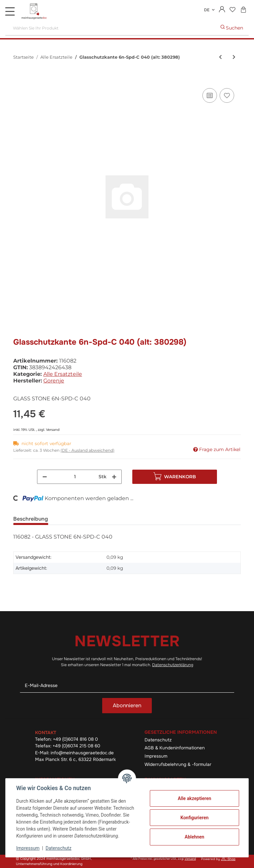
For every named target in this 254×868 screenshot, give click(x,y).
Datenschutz (158, 740)
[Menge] (75, 477)
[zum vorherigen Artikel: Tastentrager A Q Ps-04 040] (220, 57)
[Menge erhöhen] (114, 477)
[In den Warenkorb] (19, 79)
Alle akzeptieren (194, 798)
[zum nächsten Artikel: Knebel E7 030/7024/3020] (234, 57)
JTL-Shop (228, 859)
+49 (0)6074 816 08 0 (75, 739)
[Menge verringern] (45, 477)
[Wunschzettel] (232, 10)
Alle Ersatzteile (63, 374)
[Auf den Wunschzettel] (227, 95)
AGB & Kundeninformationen (175, 748)
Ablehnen (194, 837)
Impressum (156, 756)
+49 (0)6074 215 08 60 (76, 746)
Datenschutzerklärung (173, 665)
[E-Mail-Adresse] (127, 686)
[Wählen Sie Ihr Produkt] (110, 28)
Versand (53, 430)
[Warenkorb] (243, 10)
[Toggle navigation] (10, 11)
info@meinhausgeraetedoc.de (82, 753)
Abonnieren (127, 705)
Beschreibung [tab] (31, 519)
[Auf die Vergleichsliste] (210, 95)
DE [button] (207, 10)
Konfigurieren (194, 818)
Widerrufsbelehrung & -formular (178, 764)
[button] (222, 10)
